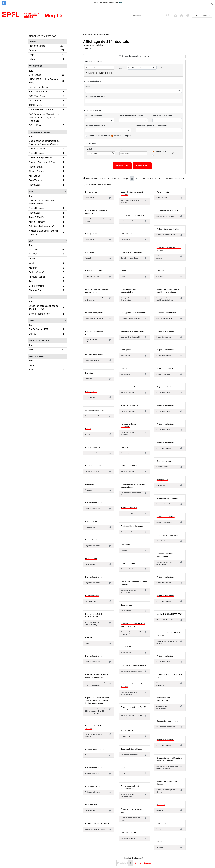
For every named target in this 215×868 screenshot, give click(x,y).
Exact (157, 155)
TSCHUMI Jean (46, 106)
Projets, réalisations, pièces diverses (167, 783)
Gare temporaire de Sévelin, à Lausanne (168, 634)
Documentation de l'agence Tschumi (96, 727)
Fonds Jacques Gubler (94, 271)
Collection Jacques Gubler (131, 252)
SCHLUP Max (46, 126)
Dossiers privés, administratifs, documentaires (133, 486)
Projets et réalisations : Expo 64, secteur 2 (134, 708)
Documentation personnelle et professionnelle (97, 291)
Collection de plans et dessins (97, 823)
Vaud (46, 264)
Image (46, 365)
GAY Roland (46, 75)
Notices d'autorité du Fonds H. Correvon (46, 232)
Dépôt (87, 86)
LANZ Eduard (46, 101)
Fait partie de (35, 66)
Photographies (91, 192)
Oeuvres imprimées (129, 447)
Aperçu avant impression (95, 178)
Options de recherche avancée (134, 56)
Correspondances (164, 461)
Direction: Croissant (173, 179)
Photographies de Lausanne (132, 526)
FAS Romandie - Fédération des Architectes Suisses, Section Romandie (46, 117)
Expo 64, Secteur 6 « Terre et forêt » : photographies (97, 676)
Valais (46, 259)
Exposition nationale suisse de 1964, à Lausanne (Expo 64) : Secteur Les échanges (97, 700)
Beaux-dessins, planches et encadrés (132, 193)
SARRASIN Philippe (46, 88)
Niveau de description (39, 341)
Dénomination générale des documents (151, 126)
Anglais (46, 55)
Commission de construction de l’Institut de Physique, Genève (46, 143)
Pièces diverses (127, 647)
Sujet (32, 297)
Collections (125, 545)
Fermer (106, 34)
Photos (88, 429)
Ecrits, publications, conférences (134, 313)
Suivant (147, 863)
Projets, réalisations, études (168, 229)
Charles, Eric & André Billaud (46, 163)
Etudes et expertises (129, 508)
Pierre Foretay (46, 167)
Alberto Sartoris (46, 172)
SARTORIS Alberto (46, 92)
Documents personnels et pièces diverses (134, 583)
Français (46, 51)
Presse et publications (130, 563)
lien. (121, 3)
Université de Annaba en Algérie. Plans (170, 676)
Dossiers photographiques (96, 313)
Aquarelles (89, 252)
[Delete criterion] (162, 68)
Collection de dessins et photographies (166, 555)
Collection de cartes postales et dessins (169, 249)
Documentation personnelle (167, 210)
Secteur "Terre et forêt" (46, 314)
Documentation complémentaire (134, 665)
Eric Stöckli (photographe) (46, 227)
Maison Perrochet (46, 222)
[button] (182, 16)
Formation (89, 373)
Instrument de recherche (162, 116)
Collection (160, 271)
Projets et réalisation (165, 656)
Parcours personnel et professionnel (94, 333)
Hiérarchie (114, 178)
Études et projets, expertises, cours (132, 811)
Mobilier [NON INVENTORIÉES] (169, 614)
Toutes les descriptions (123, 136)
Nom (31, 192)
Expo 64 (89, 637)
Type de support (37, 356)
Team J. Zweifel (46, 218)
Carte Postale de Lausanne (167, 535)
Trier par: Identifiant (150, 179)
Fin (121, 149)
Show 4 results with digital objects (98, 185)
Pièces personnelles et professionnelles (130, 787)
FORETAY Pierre (46, 97)
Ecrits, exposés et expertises (132, 215)
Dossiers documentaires (95, 749)
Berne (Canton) (46, 286)
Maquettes (89, 484)
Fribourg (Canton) (46, 277)
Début (89, 149)
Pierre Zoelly (46, 185)
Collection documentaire (166, 313)
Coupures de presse (93, 466)
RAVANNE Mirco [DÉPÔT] (46, 110)
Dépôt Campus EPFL (46, 330)
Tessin (46, 282)
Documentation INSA (129, 833)
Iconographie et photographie (133, 331)
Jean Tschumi (46, 181)
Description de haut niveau (95, 96)
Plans (123, 767)
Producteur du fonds (39, 132)
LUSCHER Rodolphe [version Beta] (46, 81)
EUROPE (46, 250)
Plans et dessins (163, 192)
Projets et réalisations (165, 331)
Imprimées (161, 842)
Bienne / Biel (46, 291)
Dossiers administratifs (94, 354)
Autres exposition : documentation (164, 699)
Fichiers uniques (46, 46)
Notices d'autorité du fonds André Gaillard (46, 202)
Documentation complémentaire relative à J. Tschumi (169, 759)
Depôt (32, 320)
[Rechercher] (148, 16)
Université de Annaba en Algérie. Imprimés (134, 685)
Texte (46, 370)
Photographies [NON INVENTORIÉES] (94, 615)
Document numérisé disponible (131, 116)
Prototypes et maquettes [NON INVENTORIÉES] (133, 625)
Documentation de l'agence (167, 498)
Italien (46, 60)
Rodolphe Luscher (46, 149)
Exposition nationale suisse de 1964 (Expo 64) (46, 308)
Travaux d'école (127, 730)
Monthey (46, 268)
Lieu (31, 241)
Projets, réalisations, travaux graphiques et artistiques (168, 291)
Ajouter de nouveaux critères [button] (100, 73)
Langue (32, 41)
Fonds (123, 271)
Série (46, 350)
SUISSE (46, 255)
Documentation (127, 234)
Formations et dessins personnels (130, 425)
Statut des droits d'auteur (95, 126)
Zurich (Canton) (46, 273)
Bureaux (46, 334)
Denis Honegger (46, 154)
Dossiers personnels (165, 368)
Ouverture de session (201, 16)
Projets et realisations (165, 387)
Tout (31, 70)
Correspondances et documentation (129, 291)
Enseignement (162, 823)
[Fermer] (212, 4)
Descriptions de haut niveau (99, 136)
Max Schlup (46, 176)
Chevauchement (161, 151)
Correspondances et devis (96, 410)
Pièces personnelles (93, 447)
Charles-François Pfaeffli (46, 158)
